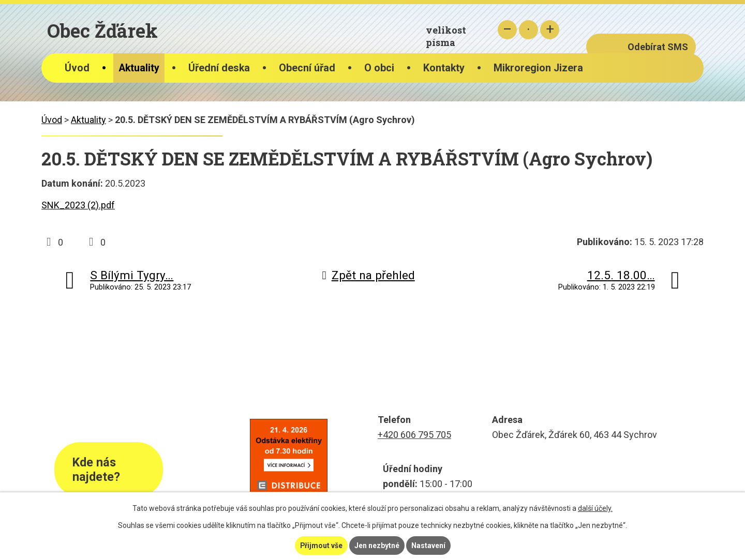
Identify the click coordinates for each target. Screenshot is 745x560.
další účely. (595, 508)
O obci (379, 68)
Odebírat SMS (658, 47)
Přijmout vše (321, 546)
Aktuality (139, 68)
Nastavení (428, 546)
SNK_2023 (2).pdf (78, 205)
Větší (550, 30)
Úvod (77, 68)
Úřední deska (219, 68)
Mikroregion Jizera (538, 68)
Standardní (528, 30)
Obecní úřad (307, 68)
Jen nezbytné (377, 546)
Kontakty (444, 68)
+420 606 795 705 (414, 435)
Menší (507, 30)
